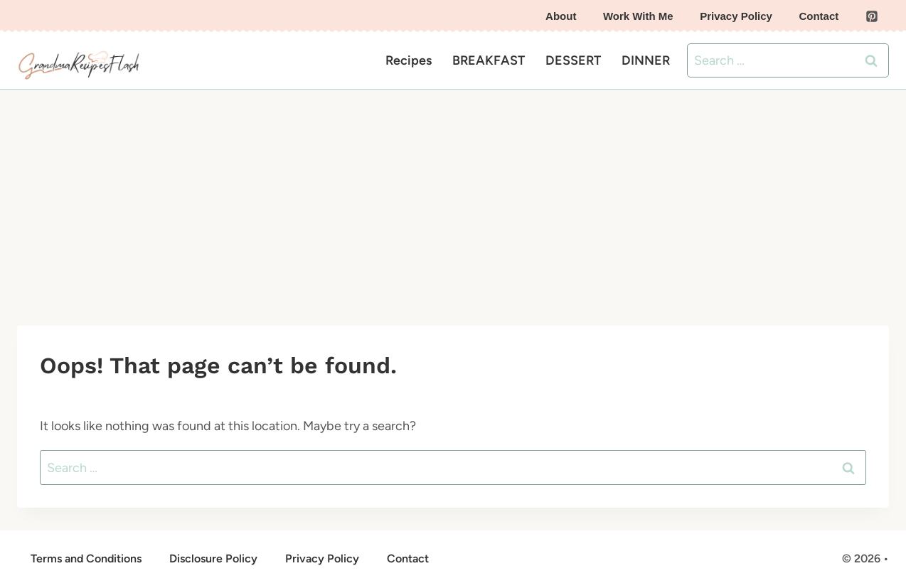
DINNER (646, 60)
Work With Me (638, 16)
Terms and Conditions (86, 558)
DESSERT (573, 60)
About (561, 16)
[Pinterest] (872, 16)
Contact (819, 16)
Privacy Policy (736, 16)
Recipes (409, 60)
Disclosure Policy (213, 558)
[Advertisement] (453, 196)
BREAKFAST (489, 60)
